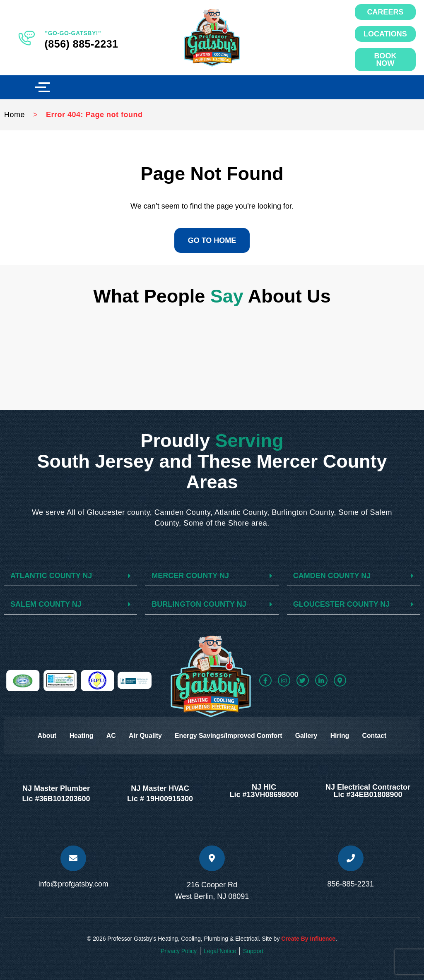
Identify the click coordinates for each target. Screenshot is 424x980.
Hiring (344, 736)
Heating (77, 736)
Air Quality (144, 736)
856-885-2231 (351, 884)
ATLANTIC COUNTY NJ (51, 576)
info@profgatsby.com (73, 884)
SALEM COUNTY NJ (46, 604)
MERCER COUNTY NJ (190, 576)
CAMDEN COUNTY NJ (332, 576)
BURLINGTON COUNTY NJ (199, 604)
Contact (380, 736)
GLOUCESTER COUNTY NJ (342, 604)
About (41, 736)
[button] (71, 576)
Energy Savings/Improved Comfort (229, 736)
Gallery (309, 736)
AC (108, 736)
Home (14, 115)
